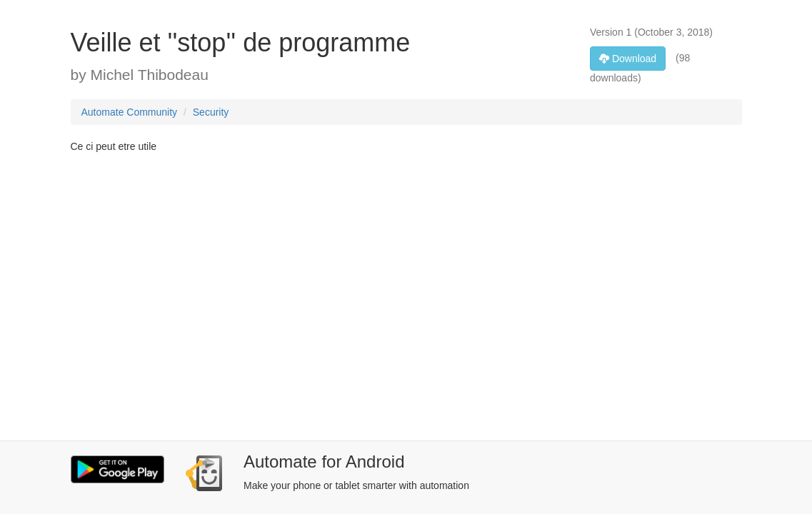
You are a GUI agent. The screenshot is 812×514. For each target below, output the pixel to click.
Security (211, 112)
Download (628, 59)
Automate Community (130, 112)
